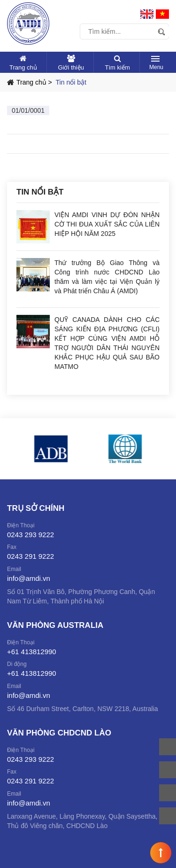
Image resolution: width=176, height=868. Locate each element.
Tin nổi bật (40, 192)
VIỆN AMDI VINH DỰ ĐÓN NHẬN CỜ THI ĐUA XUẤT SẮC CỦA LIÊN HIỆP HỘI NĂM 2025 (107, 224)
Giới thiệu (71, 67)
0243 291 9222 (31, 556)
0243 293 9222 (31, 535)
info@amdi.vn (29, 578)
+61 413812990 (32, 652)
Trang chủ (23, 67)
